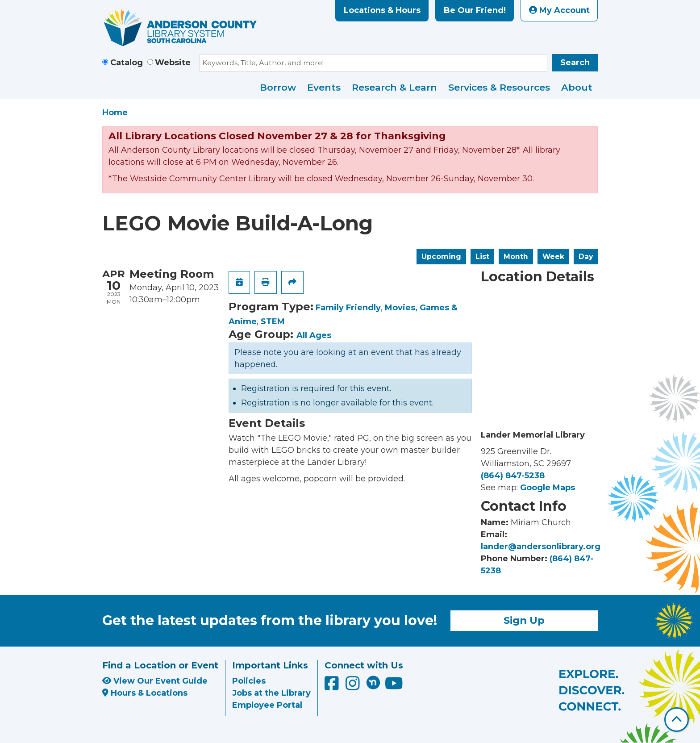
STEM (273, 321)
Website (173, 63)
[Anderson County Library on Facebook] (333, 687)
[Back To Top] (677, 720)
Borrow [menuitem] (278, 87)
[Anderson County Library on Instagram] (354, 687)
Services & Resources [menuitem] (499, 87)
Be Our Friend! (475, 10)
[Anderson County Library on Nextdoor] (373, 682)
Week (553, 257)
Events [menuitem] (324, 87)
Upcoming (441, 257)
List (482, 257)
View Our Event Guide (155, 681)
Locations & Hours (382, 10)
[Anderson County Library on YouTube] (394, 687)
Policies (249, 681)
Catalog (127, 63)
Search (575, 63)
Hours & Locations (145, 693)
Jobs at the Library (271, 693)
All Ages (314, 335)
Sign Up (524, 620)
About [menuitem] (577, 87)
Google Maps (548, 488)
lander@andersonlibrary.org (541, 547)
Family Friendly (348, 308)
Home (115, 113)
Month (516, 257)
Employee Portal (267, 705)
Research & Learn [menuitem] (394, 87)
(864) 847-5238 (513, 476)
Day (586, 257)
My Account (559, 10)
